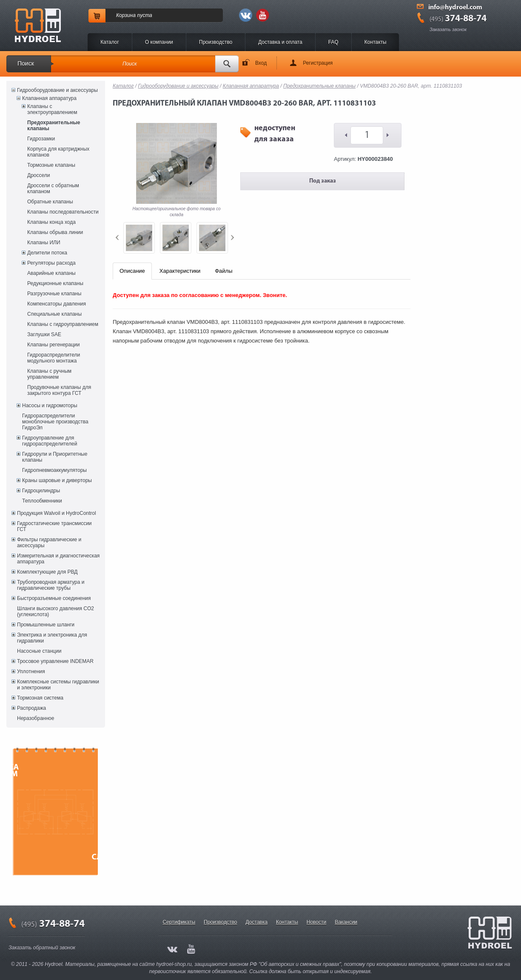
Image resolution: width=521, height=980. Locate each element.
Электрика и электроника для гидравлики (52, 638)
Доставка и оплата (280, 42)
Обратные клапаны (50, 202)
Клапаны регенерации (54, 345)
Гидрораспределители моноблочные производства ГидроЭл (55, 422)
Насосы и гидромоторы (50, 406)
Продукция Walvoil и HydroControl (57, 513)
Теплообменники (42, 501)
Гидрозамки (41, 139)
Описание (132, 271)
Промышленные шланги (46, 625)
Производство (216, 42)
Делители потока (47, 253)
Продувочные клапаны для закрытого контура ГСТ (59, 390)
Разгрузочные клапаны (54, 294)
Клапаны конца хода (51, 222)
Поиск (26, 63)
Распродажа (31, 708)
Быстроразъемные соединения (54, 598)
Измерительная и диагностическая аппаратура (58, 559)
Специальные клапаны (54, 314)
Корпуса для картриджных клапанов (58, 152)
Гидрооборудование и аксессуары (57, 90)
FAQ (333, 42)
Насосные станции (39, 651)
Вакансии (346, 922)
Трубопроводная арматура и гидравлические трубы (51, 585)
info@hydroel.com (455, 8)
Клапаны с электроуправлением (52, 109)
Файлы (223, 271)
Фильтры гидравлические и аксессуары (49, 543)
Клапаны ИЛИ (44, 243)
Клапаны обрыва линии (55, 232)
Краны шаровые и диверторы (57, 480)
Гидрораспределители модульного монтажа (54, 358)
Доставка (256, 922)
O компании (159, 42)
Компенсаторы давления (57, 304)
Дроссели (38, 175)
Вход (261, 63)
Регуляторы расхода (51, 263)
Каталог (110, 42)
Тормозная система (40, 698)
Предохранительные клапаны (54, 126)
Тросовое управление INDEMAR (55, 661)
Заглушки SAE (44, 334)
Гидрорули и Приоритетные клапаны (55, 457)
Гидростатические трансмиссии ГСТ (54, 526)
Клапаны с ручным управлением (49, 374)
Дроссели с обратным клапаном (53, 189)
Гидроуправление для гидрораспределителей (50, 441)
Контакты (376, 42)
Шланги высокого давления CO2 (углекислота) (56, 611)
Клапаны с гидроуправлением (63, 324)
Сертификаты (179, 922)
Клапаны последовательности (63, 212)
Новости (316, 922)
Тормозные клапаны (51, 165)
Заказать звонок (448, 29)
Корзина (126, 15)
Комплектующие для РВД (47, 572)
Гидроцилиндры (41, 491)
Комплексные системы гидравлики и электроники (58, 685)
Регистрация (318, 63)
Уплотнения (31, 671)
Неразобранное (36, 718)
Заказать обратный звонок (42, 948)
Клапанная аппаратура (49, 98)
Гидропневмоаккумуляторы (54, 470)
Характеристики (180, 271)
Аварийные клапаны (51, 273)
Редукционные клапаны (55, 283)
